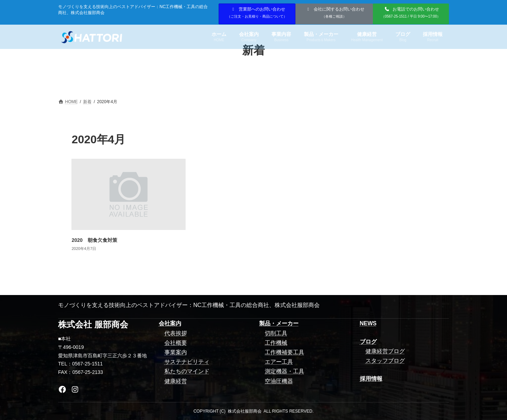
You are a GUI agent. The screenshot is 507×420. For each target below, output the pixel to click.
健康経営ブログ (385, 351)
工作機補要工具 (284, 352)
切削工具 (276, 333)
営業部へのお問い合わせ (257, 12)
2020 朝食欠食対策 (94, 240)
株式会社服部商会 (245, 411)
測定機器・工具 (284, 371)
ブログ (368, 342)
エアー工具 (279, 362)
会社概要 (176, 343)
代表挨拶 (176, 333)
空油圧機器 (279, 381)
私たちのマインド (187, 371)
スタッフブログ (385, 361)
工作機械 (276, 343)
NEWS (368, 323)
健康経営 (176, 381)
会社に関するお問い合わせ (335, 12)
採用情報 (371, 379)
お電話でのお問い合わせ (411, 12)
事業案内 (176, 352)
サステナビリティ (187, 362)
